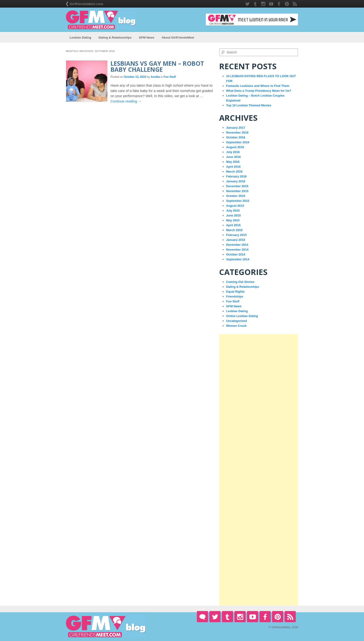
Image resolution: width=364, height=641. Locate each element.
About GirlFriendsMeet (178, 38)
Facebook (279, 4)
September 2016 (238, 142)
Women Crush (236, 326)
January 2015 (236, 240)
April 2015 (233, 225)
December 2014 (237, 245)
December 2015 (237, 186)
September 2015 (238, 201)
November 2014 (237, 250)
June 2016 (233, 157)
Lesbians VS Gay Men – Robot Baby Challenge (157, 66)
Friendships (235, 296)
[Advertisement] (259, 470)
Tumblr (255, 4)
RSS (295, 4)
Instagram (263, 4)
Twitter (247, 4)
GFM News (146, 38)
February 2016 (236, 176)
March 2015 (234, 230)
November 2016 (237, 132)
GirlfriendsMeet (202, 617)
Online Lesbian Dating (242, 316)
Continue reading (126, 101)
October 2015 (236, 196)
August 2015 (235, 206)
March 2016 (234, 172)
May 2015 (233, 220)
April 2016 (233, 167)
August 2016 (235, 147)
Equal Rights (235, 292)
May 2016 (233, 162)
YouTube (271, 4)
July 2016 (233, 152)
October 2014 (236, 254)
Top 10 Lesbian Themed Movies (249, 105)
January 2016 (236, 181)
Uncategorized (237, 321)
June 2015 (233, 215)
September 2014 (238, 259)
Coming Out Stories (240, 282)
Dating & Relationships (115, 38)
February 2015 (236, 235)
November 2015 (237, 191)
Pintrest (287, 4)
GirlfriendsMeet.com (86, 4)
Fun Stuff (170, 77)
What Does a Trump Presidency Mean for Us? (259, 91)
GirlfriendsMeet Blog (101, 20)
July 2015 (233, 211)
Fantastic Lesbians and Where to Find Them (258, 86)
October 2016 (236, 137)
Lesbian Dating (80, 38)
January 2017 (236, 128)
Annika (155, 77)
